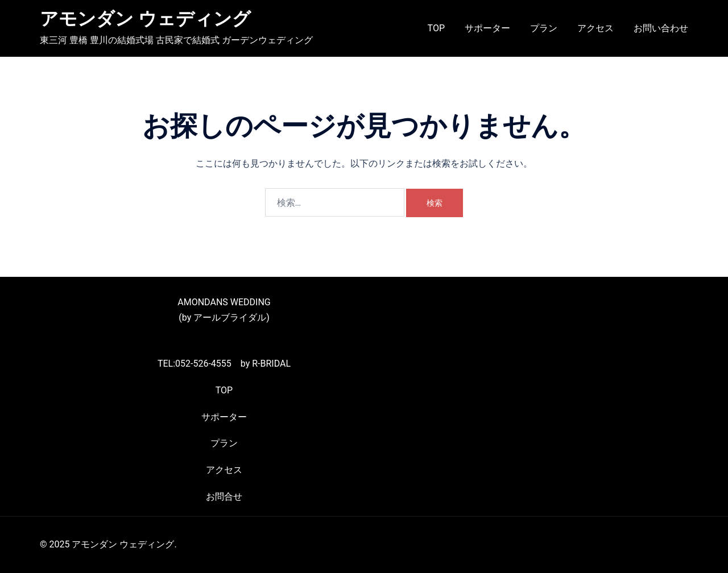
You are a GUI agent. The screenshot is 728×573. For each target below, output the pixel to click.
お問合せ (224, 497)
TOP (436, 28)
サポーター (487, 28)
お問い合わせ (661, 28)
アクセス (595, 28)
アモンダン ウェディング (145, 19)
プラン (544, 28)
